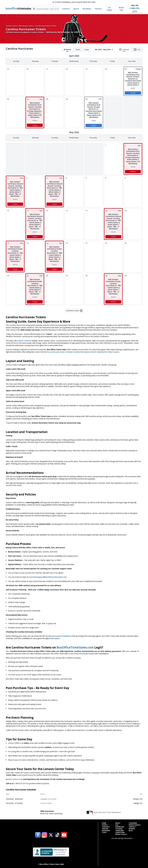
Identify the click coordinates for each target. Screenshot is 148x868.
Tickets (133, 93)
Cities (104, 832)
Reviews (132, 828)
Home (78, 49)
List (137, 50)
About (118, 823)
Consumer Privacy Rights (135, 824)
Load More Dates (74, 310)
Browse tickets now (14, 779)
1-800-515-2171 (20, 783)
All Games (67, 50)
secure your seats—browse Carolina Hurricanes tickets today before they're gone (84, 351)
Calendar (124, 50)
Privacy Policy (121, 834)
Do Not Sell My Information (122, 838)
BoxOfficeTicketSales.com (75, 647)
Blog (131, 830)
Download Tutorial (120, 827)
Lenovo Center (46, 803)
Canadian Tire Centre (48, 799)
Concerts (106, 826)
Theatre (105, 828)
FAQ (117, 825)
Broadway (106, 830)
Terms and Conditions (120, 831)
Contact (132, 826)
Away (87, 49)
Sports (105, 825)
